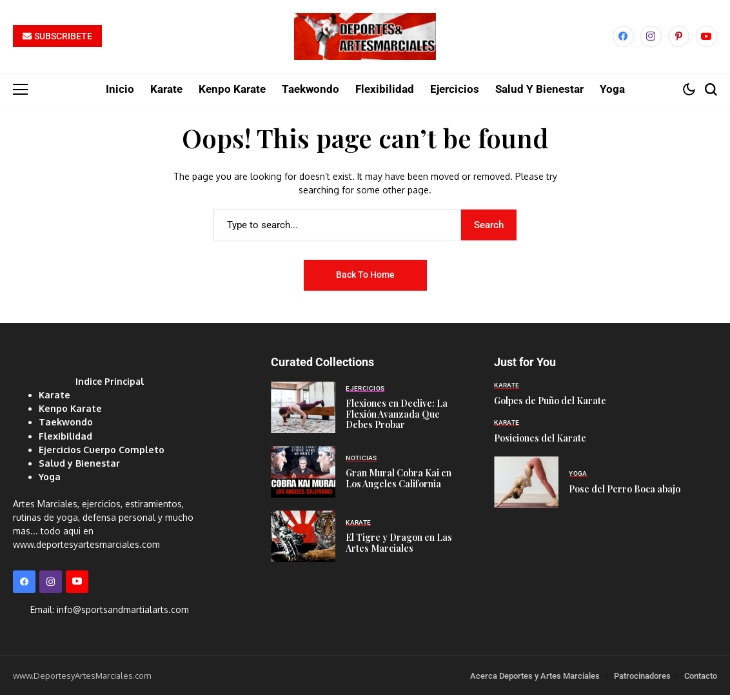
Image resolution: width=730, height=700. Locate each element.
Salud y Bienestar (78, 468)
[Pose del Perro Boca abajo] (526, 489)
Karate (54, 401)
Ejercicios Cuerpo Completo (100, 455)
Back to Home (365, 281)
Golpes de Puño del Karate (550, 406)
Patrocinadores (642, 680)
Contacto (701, 680)
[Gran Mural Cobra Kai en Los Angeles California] (303, 478)
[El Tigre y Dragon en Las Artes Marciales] (303, 543)
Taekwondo (65, 428)
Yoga (49, 482)
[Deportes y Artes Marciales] (365, 40)
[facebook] (623, 40)
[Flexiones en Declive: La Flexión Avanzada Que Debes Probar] (303, 414)
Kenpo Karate (69, 414)
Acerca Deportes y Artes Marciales (535, 680)
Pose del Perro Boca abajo (625, 495)
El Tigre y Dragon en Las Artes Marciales (399, 549)
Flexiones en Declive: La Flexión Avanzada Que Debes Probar (397, 420)
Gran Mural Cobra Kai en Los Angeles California (399, 484)
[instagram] (651, 40)
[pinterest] (679, 40)
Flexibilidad (65, 441)
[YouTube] (706, 40)
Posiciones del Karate (540, 444)
